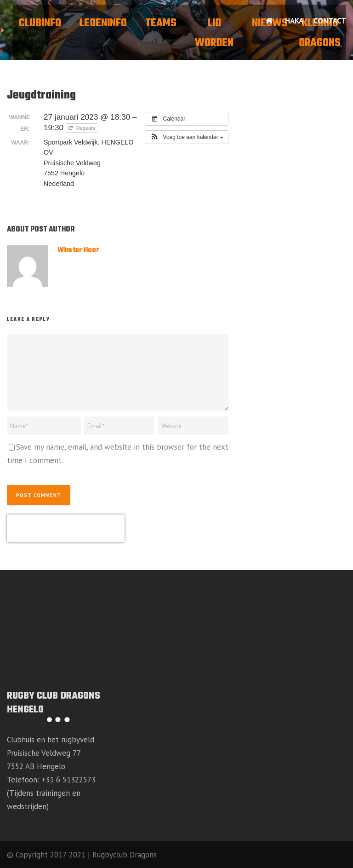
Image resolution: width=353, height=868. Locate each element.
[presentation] (66, 528)
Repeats (83, 128)
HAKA (294, 21)
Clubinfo (40, 23)
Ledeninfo (103, 23)
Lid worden (214, 33)
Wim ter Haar (78, 250)
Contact (330, 21)
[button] (187, 137)
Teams (161, 23)
